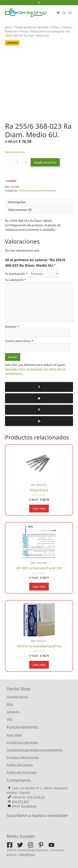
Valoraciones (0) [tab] (20, 210)
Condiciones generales (22, 742)
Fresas (24, 31)
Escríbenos (29, 806)
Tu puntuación (16, 274)
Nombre (12, 327)
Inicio (8, 27)
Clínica (55, 27)
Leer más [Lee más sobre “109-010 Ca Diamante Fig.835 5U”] (39, 665)
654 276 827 (20, 802)
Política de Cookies (20, 765)
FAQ (9, 719)
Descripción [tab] (17, 202)
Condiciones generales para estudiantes (35, 750)
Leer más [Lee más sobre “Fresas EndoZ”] (39, 508)
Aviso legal (14, 735)
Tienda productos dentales (32, 27)
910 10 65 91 (36, 797)
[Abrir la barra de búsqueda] (64, 13)
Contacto (13, 712)
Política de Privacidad (21, 772)
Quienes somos (17, 697)
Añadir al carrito (45, 162)
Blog (10, 704)
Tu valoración (16, 280)
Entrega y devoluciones (23, 757)
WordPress (27, 855)
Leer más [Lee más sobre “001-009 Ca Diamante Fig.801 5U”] (39, 587)
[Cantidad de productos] (17, 162)
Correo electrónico (19, 341)
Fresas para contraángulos (47, 31)
